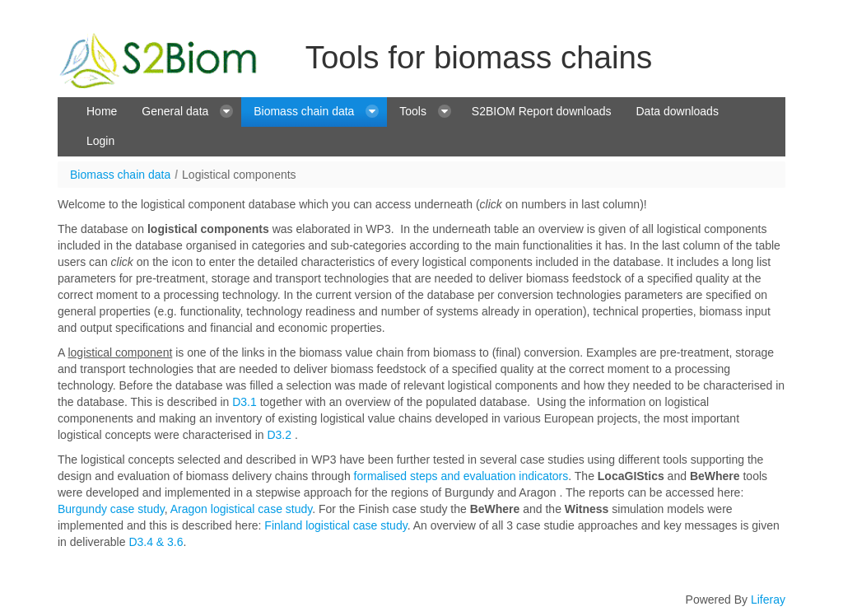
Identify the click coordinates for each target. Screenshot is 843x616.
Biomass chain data (120, 175)
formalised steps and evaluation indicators (461, 476)
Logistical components (239, 175)
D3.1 (245, 402)
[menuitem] (102, 112)
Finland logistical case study (335, 525)
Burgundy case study (111, 509)
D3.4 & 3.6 (155, 542)
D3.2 (279, 435)
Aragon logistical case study (242, 509)
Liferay (768, 600)
